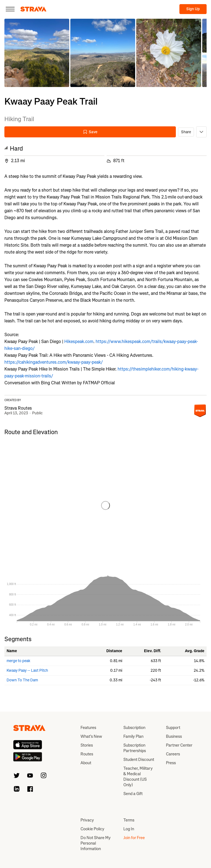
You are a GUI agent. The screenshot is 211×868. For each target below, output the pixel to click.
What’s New (91, 736)
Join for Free (134, 838)
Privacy (87, 820)
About (86, 763)
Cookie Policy (92, 829)
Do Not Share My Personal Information (96, 843)
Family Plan (133, 736)
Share (186, 132)
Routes (87, 754)
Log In (129, 829)
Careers (173, 754)
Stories (87, 745)
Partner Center (179, 745)
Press (171, 763)
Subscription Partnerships (135, 748)
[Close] (10, 9)
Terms (129, 820)
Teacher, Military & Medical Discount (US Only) (138, 777)
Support (173, 728)
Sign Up (193, 9)
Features (88, 728)
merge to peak (18, 661)
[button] (37, 53)
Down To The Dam (22, 680)
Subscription (134, 728)
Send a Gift (133, 794)
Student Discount (139, 760)
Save (90, 132)
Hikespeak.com (79, 342)
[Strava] (33, 9)
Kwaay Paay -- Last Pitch (27, 670)
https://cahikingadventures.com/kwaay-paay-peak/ (54, 362)
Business (174, 736)
